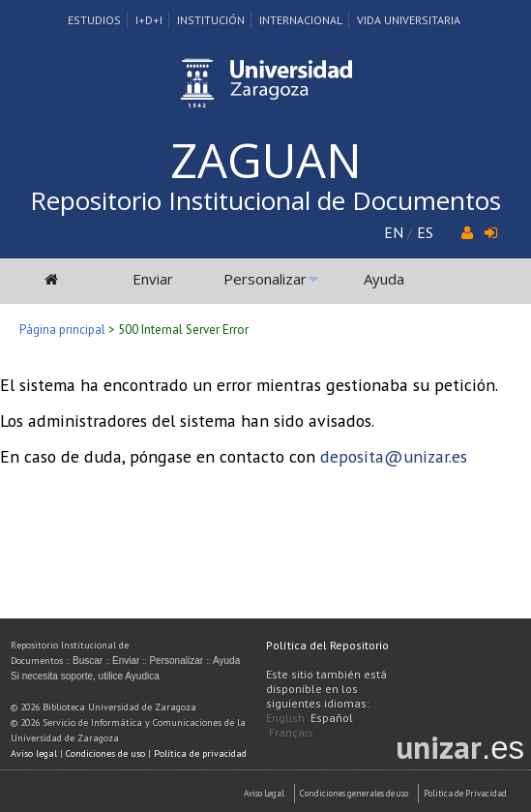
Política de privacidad (200, 753)
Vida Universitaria (409, 20)
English (285, 718)
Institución (211, 20)
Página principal (62, 330)
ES (425, 232)
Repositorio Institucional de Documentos (265, 200)
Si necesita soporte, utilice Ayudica (85, 676)
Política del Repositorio (327, 645)
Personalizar (265, 279)
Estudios (94, 20)
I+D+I (149, 20)
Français (291, 732)
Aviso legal (34, 753)
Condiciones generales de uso (354, 793)
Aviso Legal (264, 793)
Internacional (301, 20)
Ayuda (384, 279)
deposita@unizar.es (394, 456)
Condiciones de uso (105, 753)
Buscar (88, 661)
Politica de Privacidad (465, 793)
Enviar (153, 279)
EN (394, 232)
